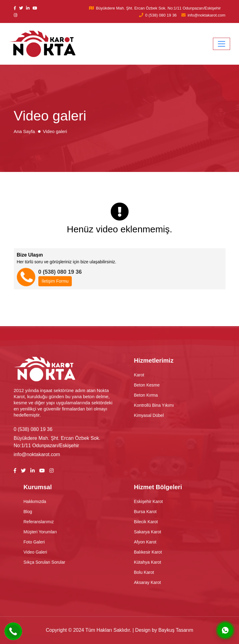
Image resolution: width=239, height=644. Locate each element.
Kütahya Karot (148, 562)
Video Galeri (35, 552)
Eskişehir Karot (148, 501)
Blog (28, 512)
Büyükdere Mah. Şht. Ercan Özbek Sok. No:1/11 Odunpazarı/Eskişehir (158, 8)
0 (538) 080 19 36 (161, 15)
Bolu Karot (144, 572)
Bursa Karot (145, 512)
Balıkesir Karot (148, 552)
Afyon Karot (145, 542)
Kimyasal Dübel (149, 415)
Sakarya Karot (148, 532)
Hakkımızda (35, 501)
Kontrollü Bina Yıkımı (154, 405)
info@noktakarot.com (206, 15)
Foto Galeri (34, 542)
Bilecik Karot (146, 522)
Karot (139, 375)
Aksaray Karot (148, 582)
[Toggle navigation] (222, 44)
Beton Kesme (147, 385)
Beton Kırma (146, 395)
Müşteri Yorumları (40, 532)
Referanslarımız (39, 522)
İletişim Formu (55, 281)
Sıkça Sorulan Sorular (44, 562)
